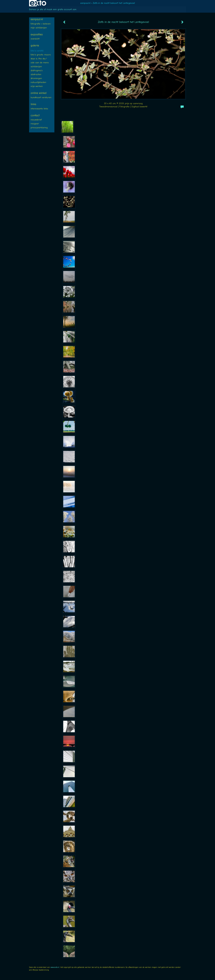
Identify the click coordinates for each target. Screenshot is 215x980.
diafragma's (37, 70)
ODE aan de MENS (40, 63)
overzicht (35, 39)
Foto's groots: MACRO (41, 55)
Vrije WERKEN (37, 86)
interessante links (39, 109)
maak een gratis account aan (61, 9)
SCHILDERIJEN (36, 67)
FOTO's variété (37, 51)
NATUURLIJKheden (38, 82)
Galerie (35, 46)
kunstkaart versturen (41, 97)
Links (33, 104)
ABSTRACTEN (36, 74)
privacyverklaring (39, 128)
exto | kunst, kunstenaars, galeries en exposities (38, 3)
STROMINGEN (36, 78)
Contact (35, 115)
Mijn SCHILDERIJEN (39, 28)
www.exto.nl (55, 967)
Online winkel (39, 93)
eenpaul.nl (85, 3)
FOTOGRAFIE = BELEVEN (41, 24)
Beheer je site (36, 9)
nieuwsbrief (36, 120)
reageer (35, 124)
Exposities (37, 34)
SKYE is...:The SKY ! (39, 59)
